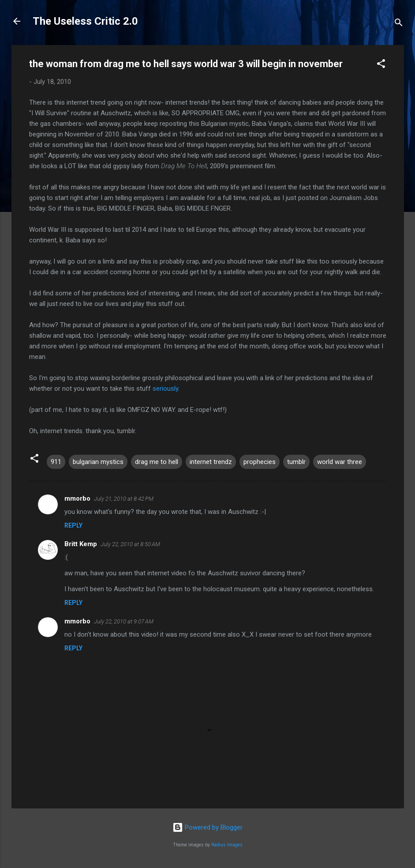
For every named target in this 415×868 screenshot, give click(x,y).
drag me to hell (157, 462)
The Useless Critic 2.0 (85, 21)
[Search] (399, 24)
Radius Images (227, 845)
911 (56, 462)
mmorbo (77, 498)
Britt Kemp (81, 544)
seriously (165, 389)
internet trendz (211, 462)
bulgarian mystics (98, 462)
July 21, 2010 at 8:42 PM (124, 499)
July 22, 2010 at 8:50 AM (130, 544)
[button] (381, 65)
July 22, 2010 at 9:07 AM (124, 621)
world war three (340, 462)
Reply (73, 525)
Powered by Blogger (207, 827)
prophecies (260, 462)
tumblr (296, 462)
